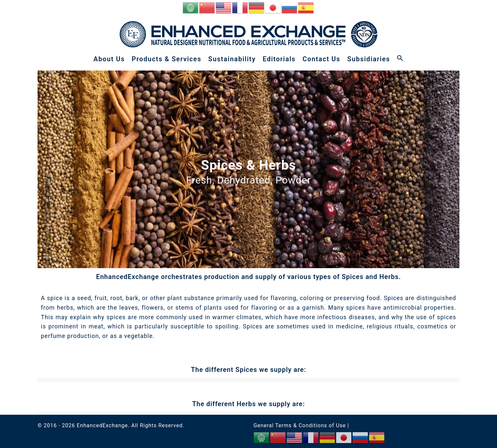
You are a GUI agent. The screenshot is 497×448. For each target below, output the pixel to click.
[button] (400, 59)
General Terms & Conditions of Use (300, 425)
